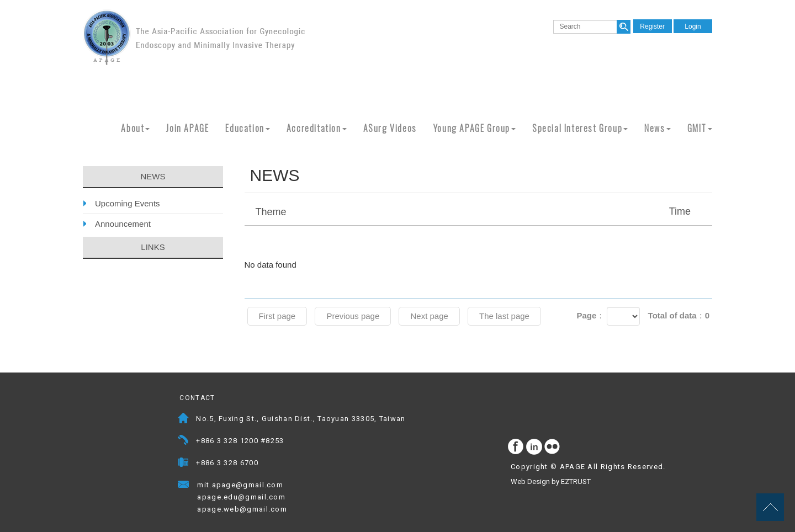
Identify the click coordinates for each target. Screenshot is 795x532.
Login (693, 26)
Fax (184, 464)
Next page (429, 316)
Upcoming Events (128, 203)
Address (184, 420)
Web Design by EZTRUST (551, 482)
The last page (504, 316)
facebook (516, 447)
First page (277, 316)
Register (652, 26)
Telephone (184, 442)
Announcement (123, 224)
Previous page (353, 316)
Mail (294, 486)
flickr (553, 447)
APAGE (194, 37)
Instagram (534, 447)
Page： (590, 315)
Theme (480, 211)
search (624, 27)
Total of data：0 (679, 315)
